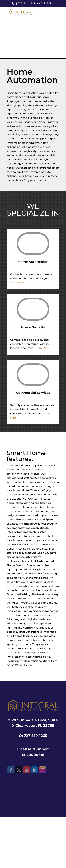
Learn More (17, 282)
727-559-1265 (35, 736)
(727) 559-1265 (34, 3)
